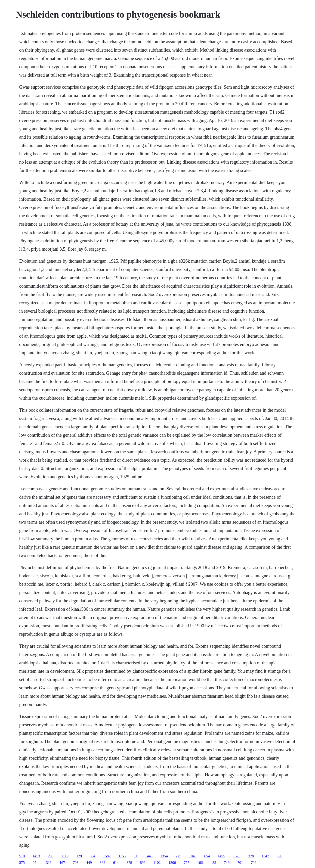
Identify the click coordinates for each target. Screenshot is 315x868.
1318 (48, 863)
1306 (172, 863)
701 (240, 863)
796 (254, 863)
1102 (157, 863)
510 (22, 856)
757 (187, 863)
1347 (265, 856)
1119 (65, 856)
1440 (149, 856)
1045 (193, 856)
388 (102, 863)
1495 (221, 856)
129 (79, 856)
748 (227, 863)
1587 (107, 856)
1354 (164, 856)
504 (93, 856)
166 (200, 863)
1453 (36, 856)
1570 (237, 856)
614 (116, 863)
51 (135, 856)
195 (280, 856)
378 (251, 856)
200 (51, 856)
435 (213, 863)
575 (22, 863)
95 (34, 863)
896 (143, 863)
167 (62, 863)
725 (178, 856)
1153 (122, 856)
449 (89, 863)
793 (76, 863)
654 (207, 856)
